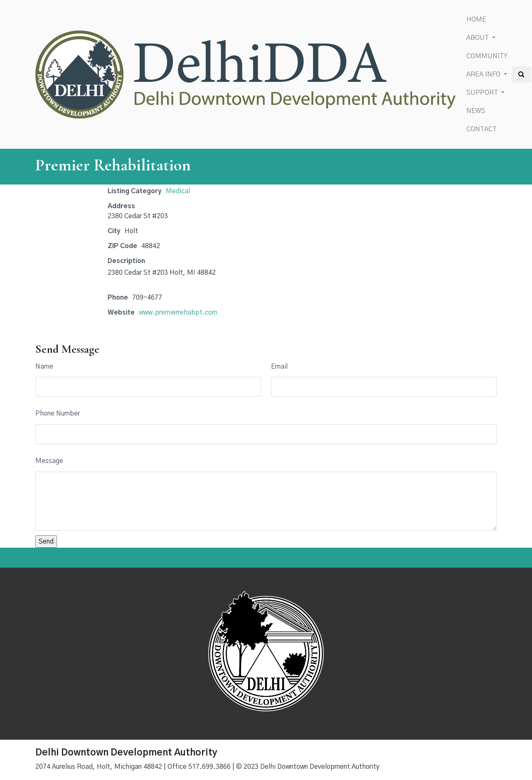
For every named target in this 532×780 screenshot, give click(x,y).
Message (49, 461)
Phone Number (58, 413)
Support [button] (483, 93)
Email (279, 367)
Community (487, 56)
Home (476, 20)
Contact (482, 129)
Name (44, 367)
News (476, 111)
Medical (178, 191)
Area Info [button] (484, 74)
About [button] (478, 38)
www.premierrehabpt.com (178, 312)
